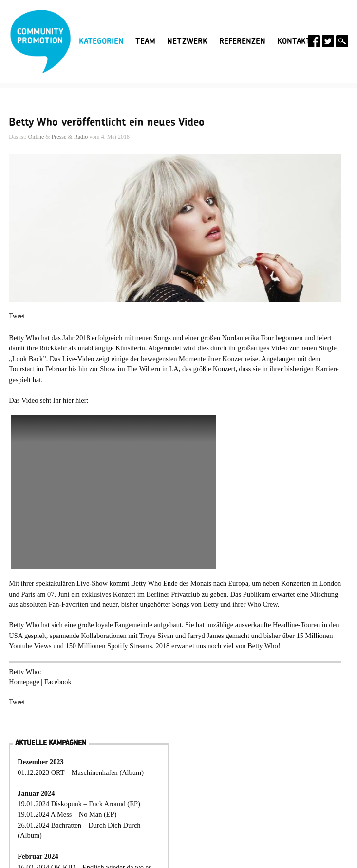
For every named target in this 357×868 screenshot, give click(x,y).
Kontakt (294, 41)
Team (145, 41)
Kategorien (101, 41)
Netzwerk (187, 41)
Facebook (58, 682)
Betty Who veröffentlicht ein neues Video (107, 122)
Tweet (17, 316)
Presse (59, 137)
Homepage (24, 682)
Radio (81, 137)
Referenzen (242, 41)
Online (36, 137)
